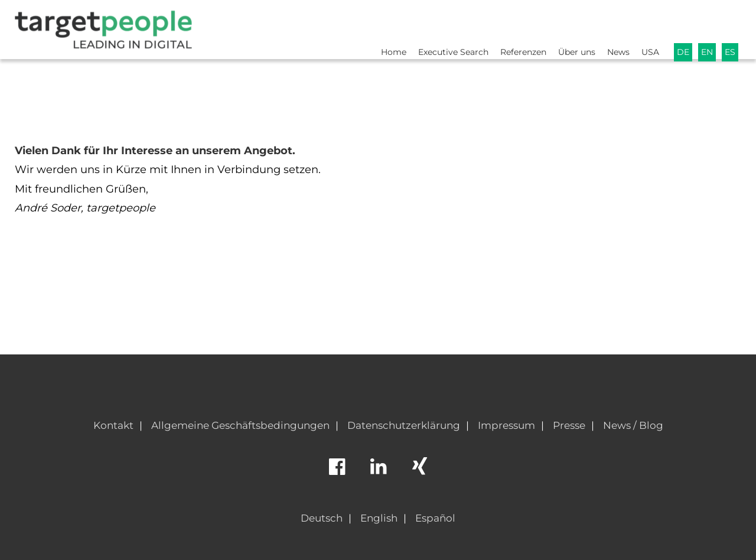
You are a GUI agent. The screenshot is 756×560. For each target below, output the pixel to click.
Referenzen (509, 27)
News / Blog (633, 425)
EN (706, 27)
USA (646, 27)
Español (435, 518)
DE (680, 27)
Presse (569, 425)
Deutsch (322, 518)
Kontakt (113, 425)
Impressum (506, 425)
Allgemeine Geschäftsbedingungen (240, 425)
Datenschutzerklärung (404, 425)
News (612, 27)
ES (730, 27)
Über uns (567, 27)
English (379, 518)
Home (370, 27)
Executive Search (434, 27)
